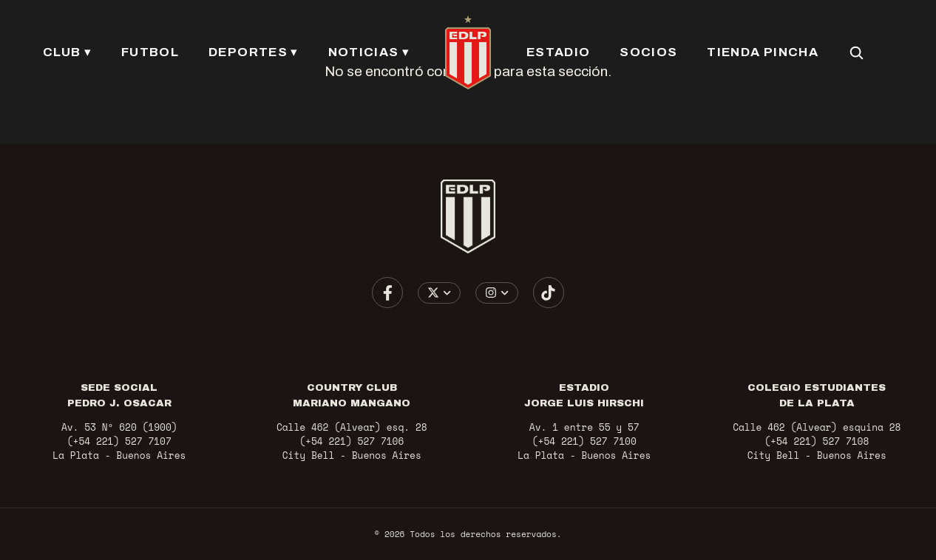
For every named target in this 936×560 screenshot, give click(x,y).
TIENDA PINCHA (762, 52)
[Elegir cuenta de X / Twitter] (440, 293)
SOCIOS (648, 52)
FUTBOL (151, 52)
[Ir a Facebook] (387, 293)
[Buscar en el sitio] (855, 52)
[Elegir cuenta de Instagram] (497, 293)
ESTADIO (558, 52)
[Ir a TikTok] (549, 293)
